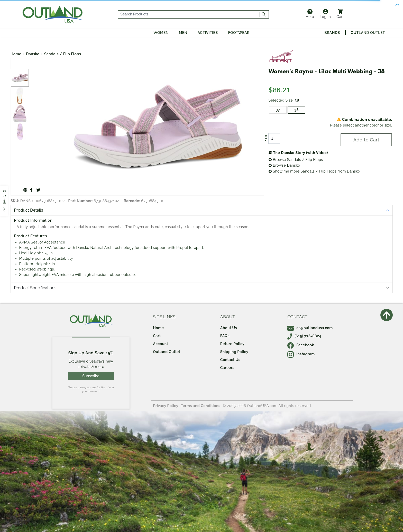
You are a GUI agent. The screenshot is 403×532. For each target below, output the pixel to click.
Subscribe (91, 376)
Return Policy (232, 344)
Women (161, 33)
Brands (332, 33)
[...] (189, 14)
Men (183, 33)
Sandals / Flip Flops (63, 54)
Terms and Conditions (201, 406)
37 (278, 110)
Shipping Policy (234, 352)
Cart (340, 14)
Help (310, 14)
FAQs (225, 336)
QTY (266, 138)
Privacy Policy (166, 406)
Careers (227, 368)
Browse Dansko (284, 165)
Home (16, 54)
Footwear (239, 33)
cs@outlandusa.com (310, 328)
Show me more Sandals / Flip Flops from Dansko (314, 171)
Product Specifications (35, 288)
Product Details (29, 210)
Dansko (33, 54)
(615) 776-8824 (304, 336)
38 (296, 110)
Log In (325, 14)
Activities (208, 33)
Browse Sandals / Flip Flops (296, 160)
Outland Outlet (368, 33)
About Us (229, 328)
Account (161, 344)
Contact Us (230, 360)
